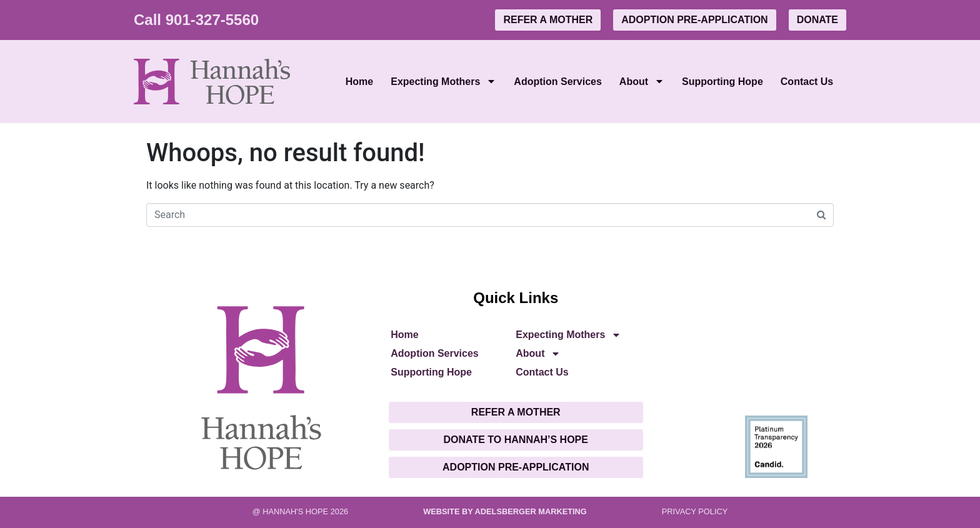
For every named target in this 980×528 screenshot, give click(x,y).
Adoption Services (557, 82)
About (642, 81)
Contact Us (807, 82)
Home (359, 82)
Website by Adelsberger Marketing (505, 511)
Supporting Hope (722, 82)
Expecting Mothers (443, 81)
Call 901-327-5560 (196, 20)
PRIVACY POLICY (695, 511)
